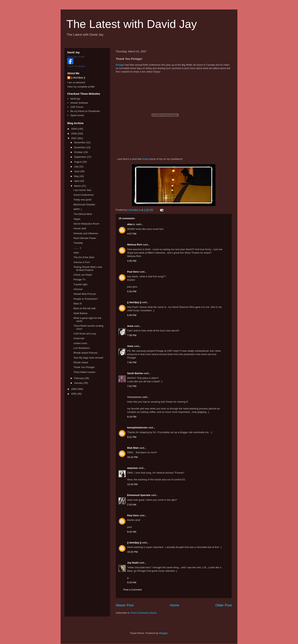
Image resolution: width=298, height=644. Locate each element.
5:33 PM (132, 291)
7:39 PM (132, 335)
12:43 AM (132, 484)
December (80, 142)
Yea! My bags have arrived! (88, 358)
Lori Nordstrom (82, 348)
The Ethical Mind (83, 214)
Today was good (82, 200)
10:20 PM (132, 552)
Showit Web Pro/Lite (85, 294)
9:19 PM (132, 417)
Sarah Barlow (135, 373)
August (78, 162)
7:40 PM (132, 362)
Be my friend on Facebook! (85, 111)
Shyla (145, 159)
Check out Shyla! (83, 275)
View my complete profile (81, 87)
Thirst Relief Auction (84, 372)
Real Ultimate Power (85, 238)
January (79, 383)
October (79, 152)
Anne (130, 326)
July (77, 167)
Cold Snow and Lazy (85, 334)
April (77, 181)
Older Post (223, 605)
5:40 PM (132, 315)
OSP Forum (77, 107)
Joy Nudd (133, 563)
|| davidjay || (134, 302)
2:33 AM (132, 505)
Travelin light (80, 284)
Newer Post (125, 605)
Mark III (77, 304)
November (80, 147)
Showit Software (79, 103)
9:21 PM (132, 437)
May (77, 176)
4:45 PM (132, 261)
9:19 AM (132, 582)
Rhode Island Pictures (85, 353)
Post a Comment (133, 590)
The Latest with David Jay (132, 24)
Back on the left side (84, 308)
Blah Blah (133, 448)
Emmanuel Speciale (139, 495)
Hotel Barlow (80, 313)
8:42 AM (132, 532)
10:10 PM (132, 457)
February (79, 378)
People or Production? (86, 299)
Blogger (163, 633)
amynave (132, 468)
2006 (74, 389)
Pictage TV (79, 279)
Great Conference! (84, 195)
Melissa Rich (135, 245)
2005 (74, 394)
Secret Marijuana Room (86, 224)
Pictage (120, 65)
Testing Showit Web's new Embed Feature (88, 268)
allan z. (131, 224)
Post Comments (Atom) (144, 613)
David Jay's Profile (76, 57)
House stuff (80, 228)
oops (76, 253)
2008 (74, 134)
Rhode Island (81, 362)
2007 (74, 138)
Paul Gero (133, 272)
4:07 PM (132, 234)
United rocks (80, 343)
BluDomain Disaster (84, 205)
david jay (75, 99)
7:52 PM (132, 386)
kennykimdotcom (137, 428)
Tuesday (78, 243)
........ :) (77, 248)
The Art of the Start (84, 257)
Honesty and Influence (86, 233)
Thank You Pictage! (84, 367)
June (77, 171)
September (80, 157)
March (78, 186)
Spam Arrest (77, 115)
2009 (74, 129)
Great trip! (79, 338)
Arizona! (78, 289)
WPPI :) (78, 209)
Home (175, 605)
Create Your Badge (76, 66)
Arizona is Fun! (82, 262)
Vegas (77, 219)
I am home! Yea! (82, 190)
